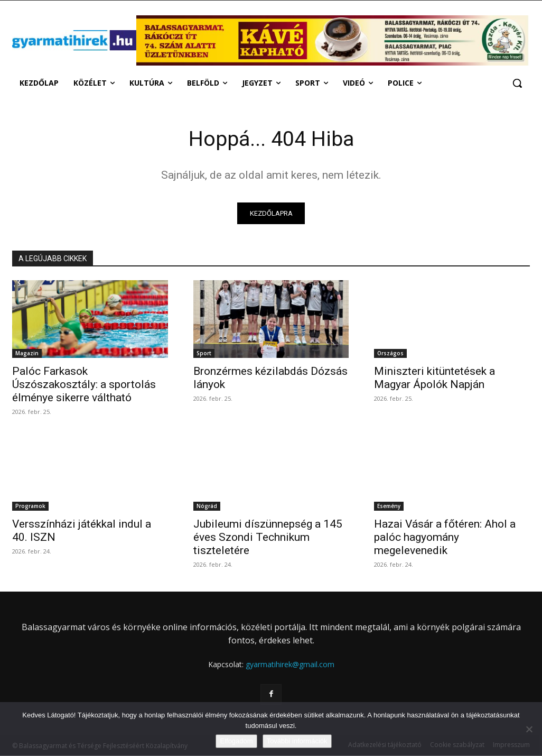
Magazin (27, 354)
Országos (390, 354)
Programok (30, 506)
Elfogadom (236, 741)
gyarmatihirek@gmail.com (290, 665)
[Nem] (529, 729)
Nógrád (207, 506)
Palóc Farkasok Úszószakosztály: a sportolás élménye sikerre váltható (84, 385)
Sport (204, 354)
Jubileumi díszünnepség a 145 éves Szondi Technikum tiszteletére (268, 538)
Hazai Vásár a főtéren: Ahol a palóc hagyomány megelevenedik (445, 538)
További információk (297, 741)
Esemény (389, 506)
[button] (517, 83)
